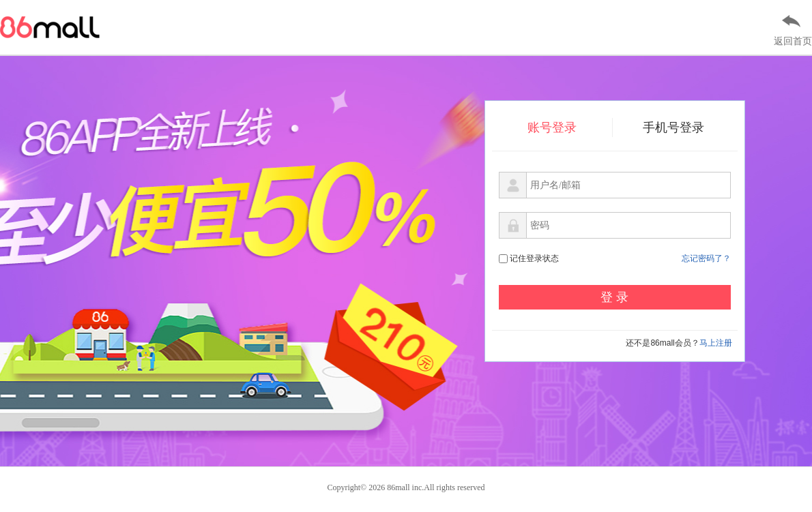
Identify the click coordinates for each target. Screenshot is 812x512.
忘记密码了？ (706, 258)
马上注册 (716, 343)
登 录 (614, 297)
